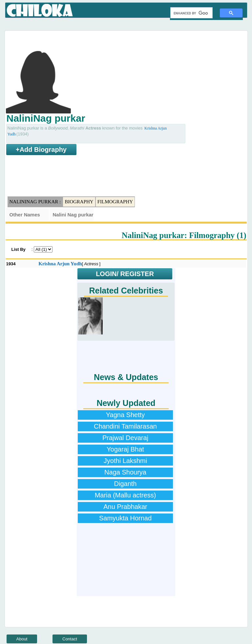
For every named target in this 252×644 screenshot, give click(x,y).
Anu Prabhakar (125, 507)
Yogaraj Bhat (125, 449)
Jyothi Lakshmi (125, 461)
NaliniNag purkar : (35, 202)
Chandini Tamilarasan (125, 426)
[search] (191, 13)
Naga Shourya (125, 472)
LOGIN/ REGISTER (125, 274)
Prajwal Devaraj (125, 438)
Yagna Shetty (126, 415)
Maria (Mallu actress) (126, 495)
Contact (70, 639)
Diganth (126, 484)
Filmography (115, 202)
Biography (79, 202)
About (22, 639)
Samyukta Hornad (125, 518)
